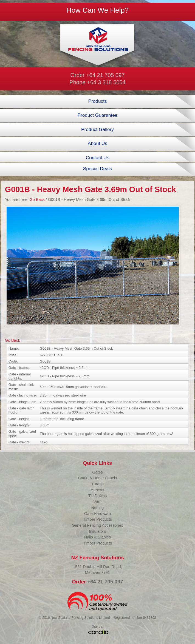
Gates (97, 472)
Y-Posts (97, 490)
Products (97, 101)
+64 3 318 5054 (106, 82)
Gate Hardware (98, 514)
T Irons (97, 484)
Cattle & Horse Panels (98, 478)
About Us (97, 143)
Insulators (97, 531)
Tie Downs (97, 496)
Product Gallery (97, 129)
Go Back (37, 200)
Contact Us (97, 158)
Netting (98, 508)
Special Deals (98, 169)
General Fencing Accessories (97, 525)
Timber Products (97, 519)
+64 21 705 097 (105, 75)
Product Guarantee (98, 115)
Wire (98, 502)
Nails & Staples (98, 537)
